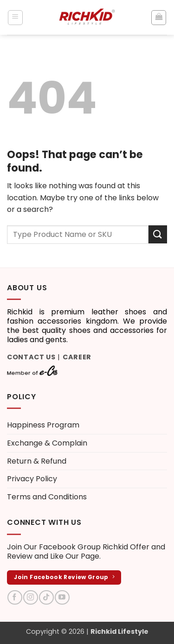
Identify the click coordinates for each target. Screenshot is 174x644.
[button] (15, 18)
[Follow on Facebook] (15, 597)
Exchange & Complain (47, 443)
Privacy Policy (32, 479)
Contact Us (31, 357)
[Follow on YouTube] (62, 597)
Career (77, 357)
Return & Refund (37, 461)
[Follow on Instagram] (30, 597)
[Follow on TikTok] (46, 597)
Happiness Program (43, 425)
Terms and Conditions (47, 497)
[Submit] (158, 234)
